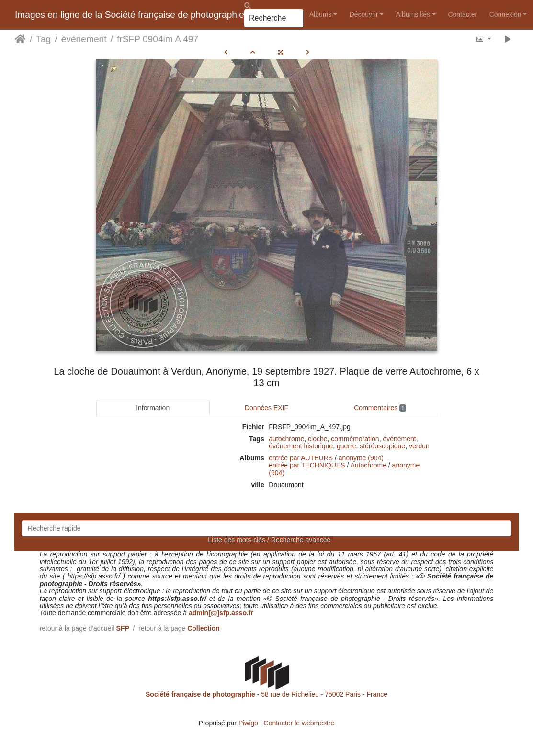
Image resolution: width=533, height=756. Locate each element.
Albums (321, 14)
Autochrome (368, 465)
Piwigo (248, 723)
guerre (346, 446)
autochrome (286, 439)
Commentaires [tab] (380, 408)
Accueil (20, 39)
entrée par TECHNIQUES (307, 465)
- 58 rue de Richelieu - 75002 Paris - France (266, 694)
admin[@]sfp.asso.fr (221, 613)
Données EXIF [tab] (266, 408)
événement (84, 39)
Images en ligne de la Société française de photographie (130, 15)
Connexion (505, 14)
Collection (204, 628)
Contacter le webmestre (299, 723)
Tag (43, 39)
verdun (419, 446)
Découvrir (364, 14)
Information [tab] (153, 408)
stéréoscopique (382, 446)
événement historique (301, 446)
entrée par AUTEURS (301, 458)
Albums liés (413, 14)
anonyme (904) (361, 458)
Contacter (462, 14)
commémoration (355, 439)
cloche (318, 439)
